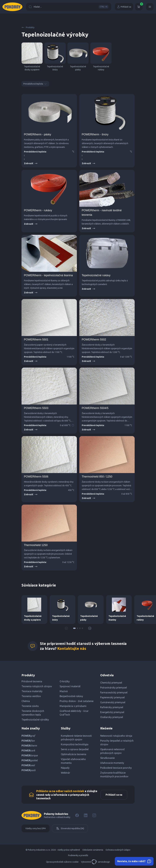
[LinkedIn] (86, 815)
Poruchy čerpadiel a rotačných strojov (117, 743)
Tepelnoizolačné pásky (78, 57)
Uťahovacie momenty (112, 763)
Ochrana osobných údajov (118, 850)
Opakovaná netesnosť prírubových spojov (112, 751)
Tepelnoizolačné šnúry (55, 57)
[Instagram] (94, 815)
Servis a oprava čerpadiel (75, 749)
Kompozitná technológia (75, 744)
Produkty (28, 27)
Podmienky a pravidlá (78, 855)
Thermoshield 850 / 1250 (97, 477)
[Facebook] (77, 815)
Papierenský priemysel (112, 697)
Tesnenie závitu (30, 706)
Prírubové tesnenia (32, 681)
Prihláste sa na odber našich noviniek (60, 791)
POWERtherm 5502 (94, 340)
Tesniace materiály (32, 691)
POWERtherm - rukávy (38, 210)
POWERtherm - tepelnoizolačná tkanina (48, 275)
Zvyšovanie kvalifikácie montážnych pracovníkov (114, 775)
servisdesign (101, 862)
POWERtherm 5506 (36, 477)
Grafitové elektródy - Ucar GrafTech (74, 713)
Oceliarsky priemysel (112, 717)
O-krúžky (65, 681)
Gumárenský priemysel (113, 702)
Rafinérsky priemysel (112, 707)
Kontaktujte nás (72, 648)
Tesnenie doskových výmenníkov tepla (33, 713)
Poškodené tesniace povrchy (116, 768)
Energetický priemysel (112, 712)
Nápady (65, 768)
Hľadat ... (69, 7)
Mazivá (64, 691)
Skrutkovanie (107, 758)
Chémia (26, 701)
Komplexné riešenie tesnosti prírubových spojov (76, 738)
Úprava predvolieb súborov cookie (62, 862)
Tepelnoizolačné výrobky (35, 720)
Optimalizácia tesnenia (74, 754)
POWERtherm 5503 (36, 408)
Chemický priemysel (111, 683)
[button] (74, 628)
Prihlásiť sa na (114, 795)
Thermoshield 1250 (36, 545)
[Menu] (150, 7)
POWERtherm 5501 (36, 340)
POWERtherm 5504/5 (95, 408)
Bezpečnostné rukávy (71, 696)
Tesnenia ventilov (31, 696)
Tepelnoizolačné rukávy (101, 57)
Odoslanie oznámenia (93, 850)
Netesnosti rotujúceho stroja (116, 736)
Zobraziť (31, 163)
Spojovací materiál (70, 686)
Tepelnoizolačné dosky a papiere (32, 57)
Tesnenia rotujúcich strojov (37, 686)
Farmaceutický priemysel (114, 692)
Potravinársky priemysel (114, 688)
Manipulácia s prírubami (73, 706)
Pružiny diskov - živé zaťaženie (77, 701)
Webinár (65, 773)
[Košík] (139, 7)
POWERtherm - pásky (38, 134)
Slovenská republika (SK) (70, 828)
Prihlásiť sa (124, 7)
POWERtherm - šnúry (95, 134)
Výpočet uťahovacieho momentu (73, 761)
